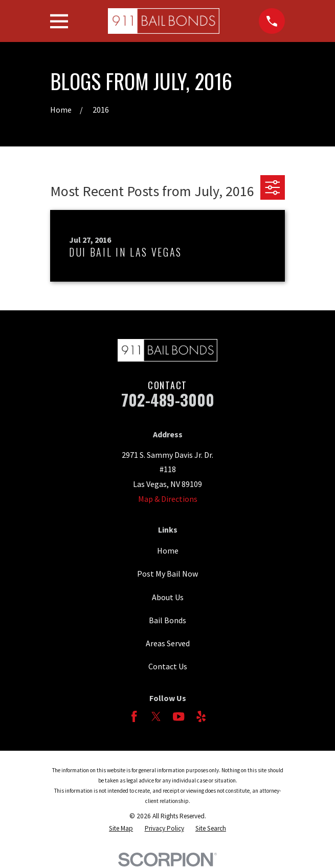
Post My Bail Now (167, 574)
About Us (168, 597)
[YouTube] (178, 716)
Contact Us (168, 666)
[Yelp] (201, 716)
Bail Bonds (167, 620)
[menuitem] (121, 829)
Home (168, 551)
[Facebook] (134, 716)
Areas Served (168, 643)
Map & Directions (168, 499)
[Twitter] (156, 716)
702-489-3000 (168, 400)
